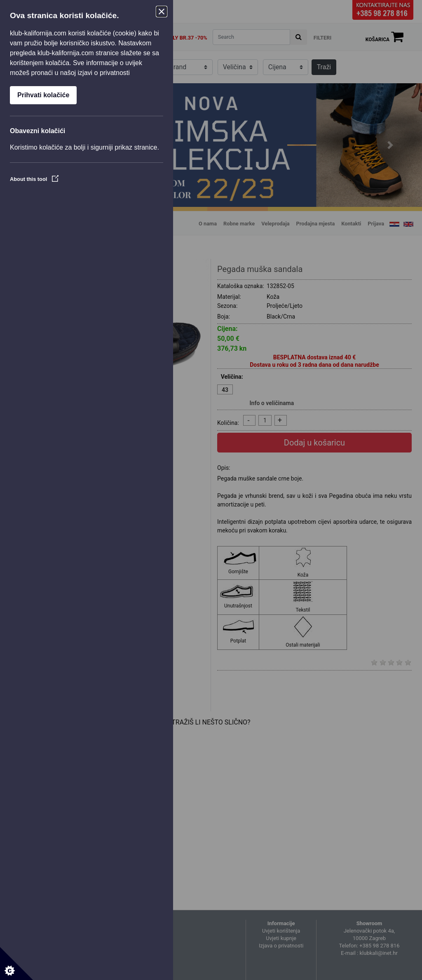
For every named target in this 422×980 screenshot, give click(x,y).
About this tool (34, 179)
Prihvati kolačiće (43, 95)
